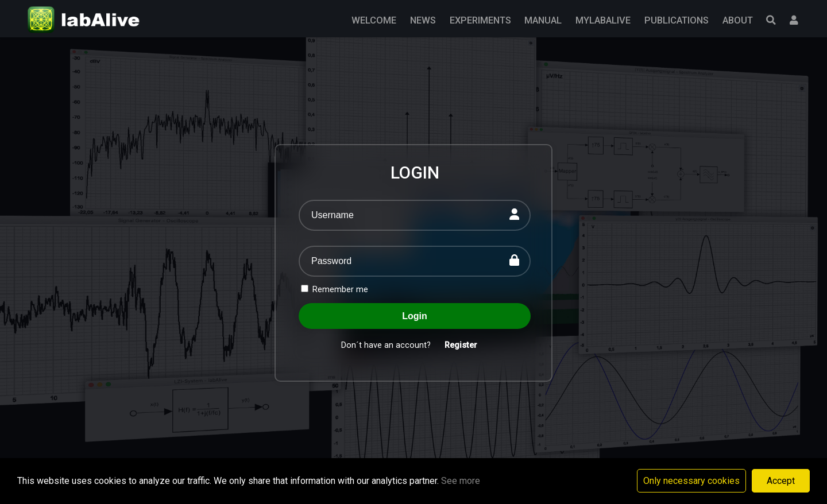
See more (461, 481)
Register (461, 345)
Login (415, 316)
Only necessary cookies (691, 481)
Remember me (335, 290)
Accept (781, 481)
